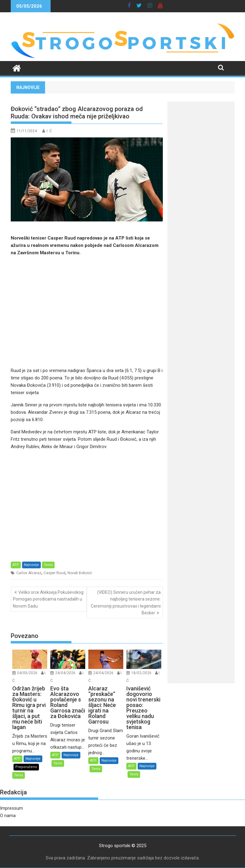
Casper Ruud (54, 573)
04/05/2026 (27, 673)
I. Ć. (50, 131)
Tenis (48, 565)
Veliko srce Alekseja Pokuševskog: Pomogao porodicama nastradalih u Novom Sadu (49, 599)
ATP (16, 565)
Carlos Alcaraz (29, 573)
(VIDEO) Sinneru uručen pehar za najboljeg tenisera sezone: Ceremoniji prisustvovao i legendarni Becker (126, 603)
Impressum (11, 808)
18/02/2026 (141, 673)
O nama (8, 816)
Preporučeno (26, 767)
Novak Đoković (80, 573)
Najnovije (31, 565)
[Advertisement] (87, 312)
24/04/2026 (65, 673)
